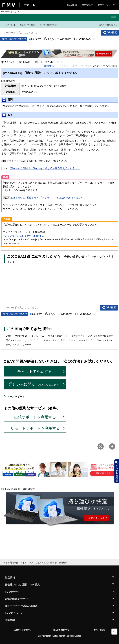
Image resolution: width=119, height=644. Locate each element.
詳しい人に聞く (35, 384)
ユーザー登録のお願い (47, 25)
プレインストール (104, 340)
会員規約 (63, 563)
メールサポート (16, 397)
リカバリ (27, 345)
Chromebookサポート (18, 599)
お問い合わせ (99, 630)
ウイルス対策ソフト (58, 336)
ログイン (7, 25)
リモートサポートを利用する (35, 428)
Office (9, 336)
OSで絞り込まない (42, 39)
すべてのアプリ (32, 340)
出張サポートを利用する (35, 417)
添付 (63, 340)
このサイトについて (22, 630)
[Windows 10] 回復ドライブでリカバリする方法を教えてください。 (44, 198)
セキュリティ (50, 340)
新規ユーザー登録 (25, 25)
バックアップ (85, 340)
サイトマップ (27, 563)
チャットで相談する (35, 371)
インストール (38, 336)
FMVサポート (7, 12)
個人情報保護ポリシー (62, 630)
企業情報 (10, 620)
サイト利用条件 (11, 563)
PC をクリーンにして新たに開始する (23, 236)
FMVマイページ (106, 5)
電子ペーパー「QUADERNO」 (22, 606)
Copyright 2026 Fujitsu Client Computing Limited (60, 636)
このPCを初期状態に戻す (101, 336)
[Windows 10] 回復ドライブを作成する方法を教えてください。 (41, 168)
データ (72, 340)
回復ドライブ (78, 336)
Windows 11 (66, 39)
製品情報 (72, 5)
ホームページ (12, 345)
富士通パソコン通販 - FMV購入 (22, 585)
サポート (30, 5)
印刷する (49, 66)
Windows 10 (85, 39)
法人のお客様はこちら (106, 25)
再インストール (13, 340)
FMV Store (87, 5)
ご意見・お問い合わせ (46, 563)
